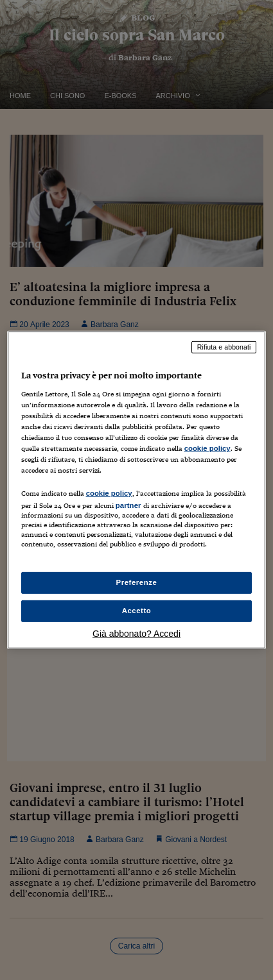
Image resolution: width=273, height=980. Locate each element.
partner (128, 505)
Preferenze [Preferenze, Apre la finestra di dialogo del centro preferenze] (137, 582)
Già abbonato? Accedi (136, 634)
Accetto (137, 611)
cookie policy (207, 448)
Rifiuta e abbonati (224, 347)
